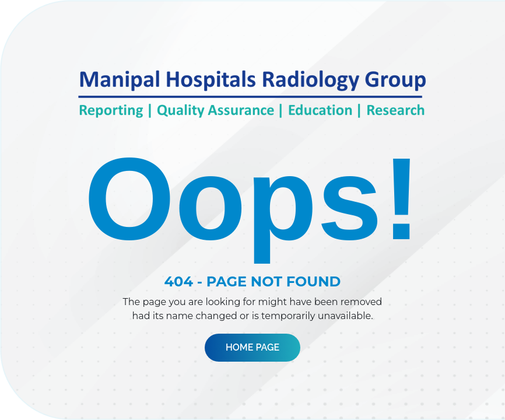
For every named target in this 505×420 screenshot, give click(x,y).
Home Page (253, 347)
